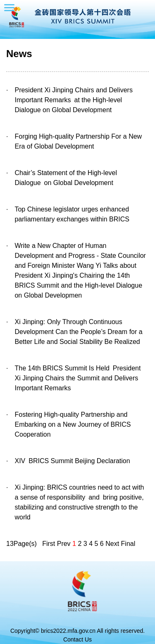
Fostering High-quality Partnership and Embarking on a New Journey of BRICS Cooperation (73, 424)
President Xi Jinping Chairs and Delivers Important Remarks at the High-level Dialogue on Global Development (73, 100)
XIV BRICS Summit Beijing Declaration (72, 461)
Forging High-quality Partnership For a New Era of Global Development (78, 141)
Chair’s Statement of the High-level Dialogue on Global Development (66, 178)
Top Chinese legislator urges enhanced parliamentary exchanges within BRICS (72, 214)
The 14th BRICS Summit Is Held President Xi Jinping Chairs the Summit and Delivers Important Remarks (77, 378)
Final (128, 544)
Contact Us (77, 639)
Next (112, 544)
